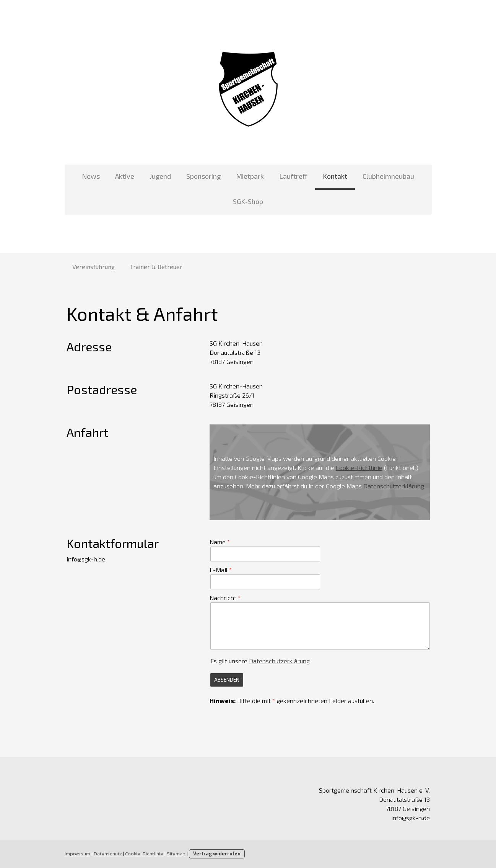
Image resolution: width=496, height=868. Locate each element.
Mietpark (250, 176)
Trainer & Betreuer (156, 267)
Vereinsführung (94, 267)
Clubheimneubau (388, 176)
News (91, 176)
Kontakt (335, 176)
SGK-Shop (248, 201)
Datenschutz (108, 853)
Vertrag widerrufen (217, 853)
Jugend (160, 176)
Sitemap (176, 853)
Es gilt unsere (260, 661)
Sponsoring (203, 176)
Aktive (125, 176)
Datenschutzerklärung (394, 486)
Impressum (77, 853)
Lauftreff (293, 176)
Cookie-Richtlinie (359, 467)
